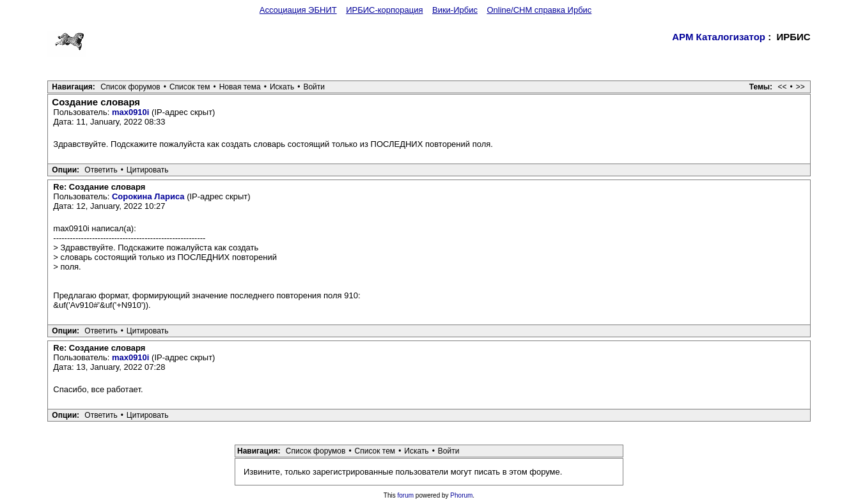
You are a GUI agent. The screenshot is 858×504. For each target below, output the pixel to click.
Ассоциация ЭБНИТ (298, 10)
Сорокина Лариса (148, 196)
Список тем (190, 87)
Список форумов (130, 87)
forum (406, 495)
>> (800, 87)
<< (782, 87)
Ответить (101, 170)
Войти (314, 87)
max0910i (131, 112)
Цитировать (148, 170)
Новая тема (240, 87)
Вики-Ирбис (455, 10)
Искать (282, 87)
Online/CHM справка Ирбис (539, 10)
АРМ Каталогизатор (719, 37)
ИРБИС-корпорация (384, 10)
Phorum (461, 495)
